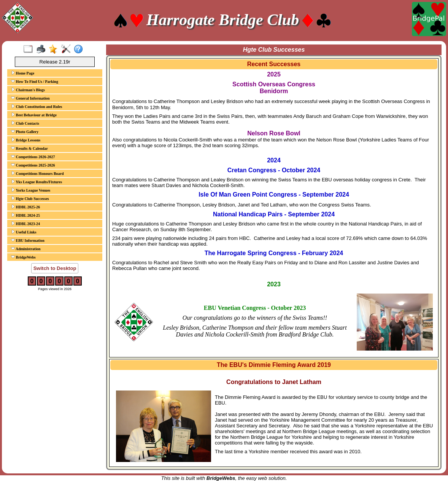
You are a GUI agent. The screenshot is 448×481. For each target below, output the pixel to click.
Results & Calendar (29, 148)
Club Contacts (25, 123)
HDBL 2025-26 (25, 207)
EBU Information (28, 240)
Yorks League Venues (31, 190)
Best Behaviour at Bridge (34, 115)
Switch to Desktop (55, 268)
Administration (26, 249)
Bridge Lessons (26, 140)
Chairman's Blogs (28, 90)
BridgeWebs (23, 257)
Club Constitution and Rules (37, 106)
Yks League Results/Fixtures (37, 182)
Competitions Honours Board (37, 173)
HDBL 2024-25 (25, 215)
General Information (30, 98)
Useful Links (24, 232)
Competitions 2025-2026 (33, 165)
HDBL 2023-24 (25, 224)
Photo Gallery (25, 132)
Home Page (23, 73)
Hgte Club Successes (30, 198)
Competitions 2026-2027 (33, 157)
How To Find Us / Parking (35, 81)
